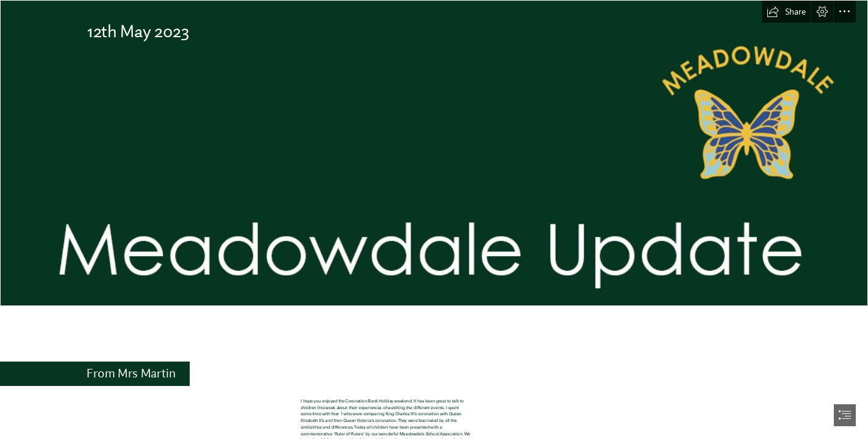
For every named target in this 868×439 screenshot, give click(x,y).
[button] (786, 12)
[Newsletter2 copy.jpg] (434, 153)
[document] (434, 220)
